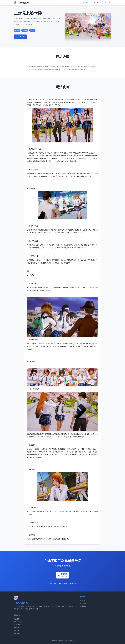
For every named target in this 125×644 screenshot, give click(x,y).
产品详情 (86, 3)
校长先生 (16, 631)
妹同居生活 (17, 633)
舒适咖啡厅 (17, 625)
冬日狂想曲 (17, 628)
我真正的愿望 (18, 622)
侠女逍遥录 (17, 619)
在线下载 (107, 3)
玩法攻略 (96, 3)
